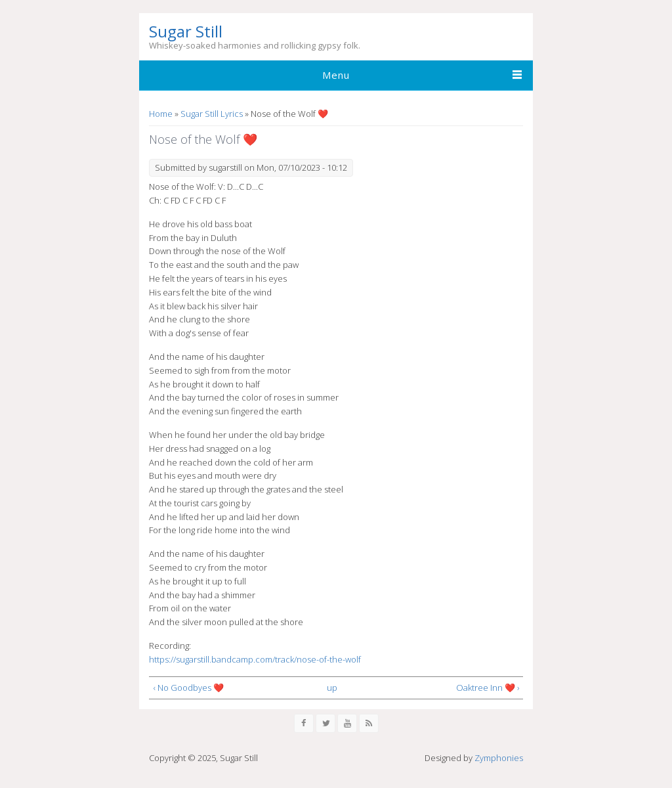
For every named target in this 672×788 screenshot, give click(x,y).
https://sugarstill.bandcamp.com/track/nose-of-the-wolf (255, 659)
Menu (336, 75)
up (332, 688)
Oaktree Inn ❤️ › (488, 688)
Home (161, 114)
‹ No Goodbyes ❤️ (189, 688)
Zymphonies (499, 758)
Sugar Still (186, 32)
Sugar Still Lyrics (212, 114)
